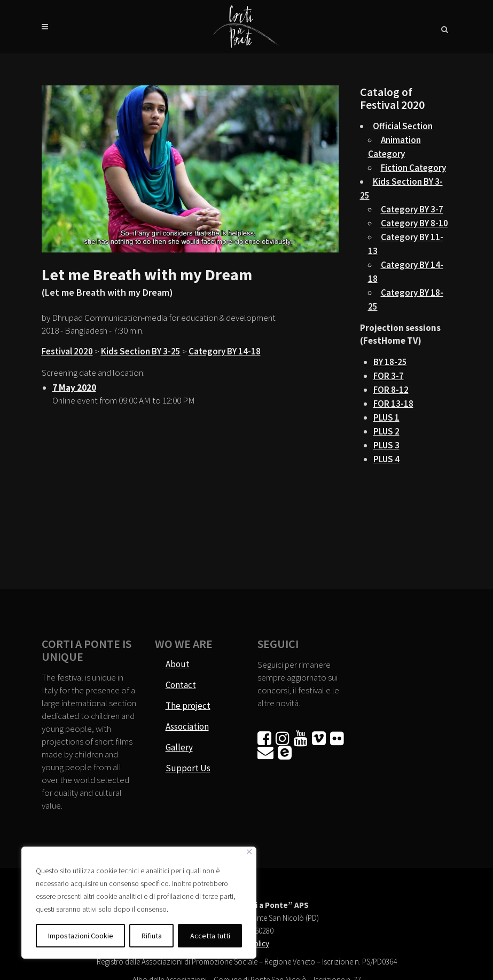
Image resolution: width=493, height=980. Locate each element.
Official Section (403, 126)
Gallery (179, 747)
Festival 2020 (67, 351)
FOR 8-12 (391, 390)
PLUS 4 (386, 459)
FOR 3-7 (389, 376)
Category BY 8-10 (414, 223)
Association (187, 726)
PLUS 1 (386, 417)
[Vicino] (249, 852)
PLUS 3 (386, 445)
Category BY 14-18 (225, 351)
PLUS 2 (386, 431)
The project (188, 706)
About (178, 664)
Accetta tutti (210, 936)
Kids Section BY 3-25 (141, 351)
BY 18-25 (390, 362)
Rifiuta (152, 936)
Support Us (188, 768)
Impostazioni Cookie (81, 936)
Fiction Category (413, 168)
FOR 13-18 (393, 404)
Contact (181, 685)
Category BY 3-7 (412, 209)
